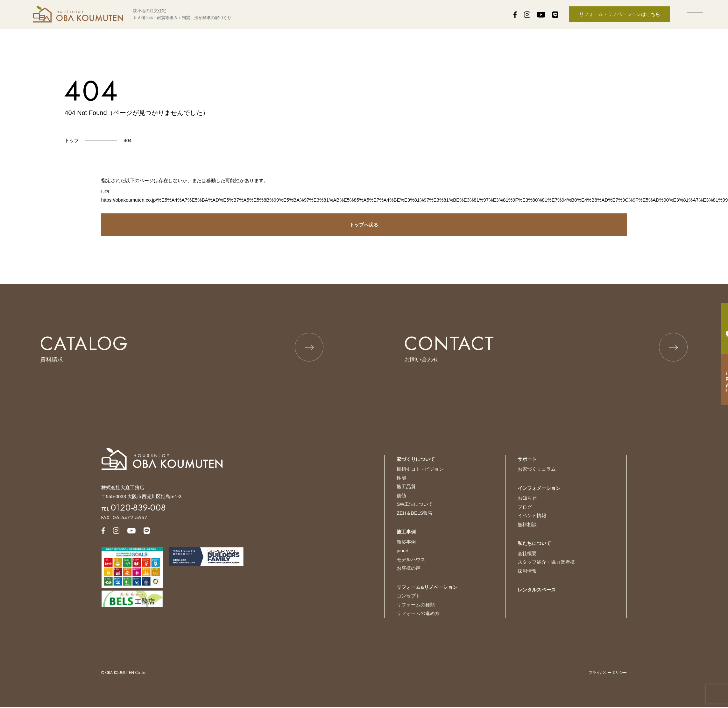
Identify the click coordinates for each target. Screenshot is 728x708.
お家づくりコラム (537, 470)
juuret (403, 551)
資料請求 (721, 329)
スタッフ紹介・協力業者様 (546, 563)
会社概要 (527, 554)
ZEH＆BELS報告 (415, 514)
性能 (401, 479)
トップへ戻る (364, 225)
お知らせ (527, 499)
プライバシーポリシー (608, 674)
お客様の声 (409, 569)
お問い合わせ (721, 380)
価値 (401, 496)
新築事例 (406, 543)
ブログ (525, 508)
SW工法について (415, 505)
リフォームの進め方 (418, 614)
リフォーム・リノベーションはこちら (620, 14)
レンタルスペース (537, 591)
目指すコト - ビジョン (420, 470)
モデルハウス (411, 560)
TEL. (134, 510)
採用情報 (527, 572)
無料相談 (527, 525)
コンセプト (409, 597)
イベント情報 (532, 516)
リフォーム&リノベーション (427, 588)
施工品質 (406, 487)
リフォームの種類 (416, 606)
